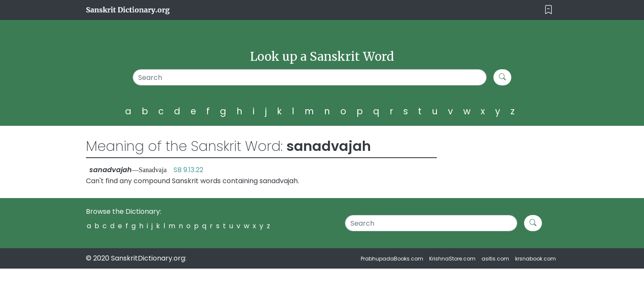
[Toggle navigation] (549, 10)
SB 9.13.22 (188, 170)
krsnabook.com (536, 259)
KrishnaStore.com (452, 259)
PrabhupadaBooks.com (392, 259)
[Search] (310, 77)
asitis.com (495, 259)
